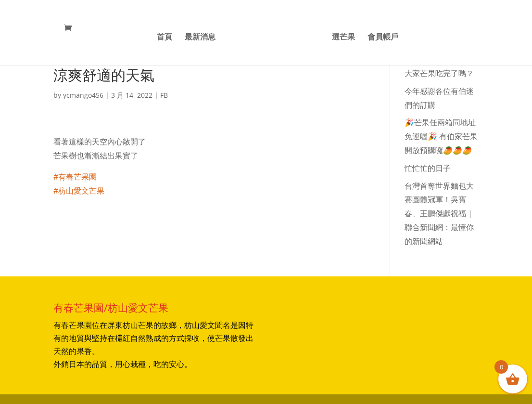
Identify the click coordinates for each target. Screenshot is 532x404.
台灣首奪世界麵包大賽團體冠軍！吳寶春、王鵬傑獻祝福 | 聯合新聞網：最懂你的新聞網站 (439, 214)
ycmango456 (83, 95)
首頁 (165, 38)
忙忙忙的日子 (428, 168)
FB (164, 95)
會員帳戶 (383, 38)
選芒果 (343, 38)
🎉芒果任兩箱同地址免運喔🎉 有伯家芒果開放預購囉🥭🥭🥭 (441, 136)
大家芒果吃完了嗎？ (439, 73)
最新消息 (200, 38)
